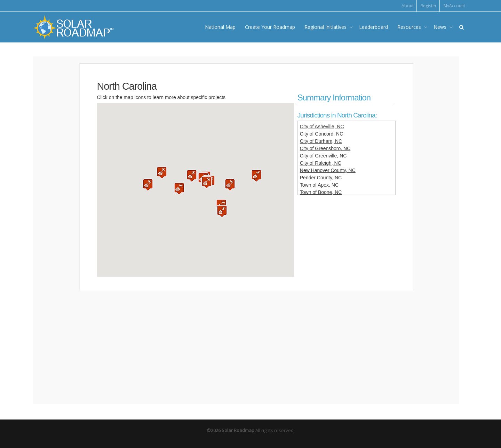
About (408, 6)
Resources (410, 27)
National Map (220, 27)
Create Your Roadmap (270, 27)
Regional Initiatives (326, 27)
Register (429, 6)
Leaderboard (373, 27)
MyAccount (454, 6)
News (441, 27)
